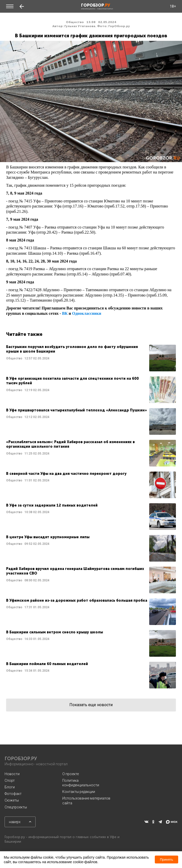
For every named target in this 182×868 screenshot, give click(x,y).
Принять (166, 860)
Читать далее (91, 358)
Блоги (10, 787)
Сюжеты (12, 800)
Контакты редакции (79, 792)
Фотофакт (13, 794)
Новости (12, 774)
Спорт (10, 780)
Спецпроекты (16, 807)
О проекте (71, 774)
